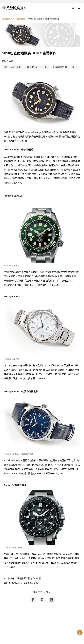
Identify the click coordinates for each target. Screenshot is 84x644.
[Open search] (73, 8)
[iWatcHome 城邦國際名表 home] (14, 8)
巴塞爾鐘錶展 (60, 67)
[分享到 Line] (51, 600)
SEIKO (45, 67)
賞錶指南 (21, 19)
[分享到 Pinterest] (42, 600)
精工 (74, 67)
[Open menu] (79, 8)
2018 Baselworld (13, 67)
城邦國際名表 (8, 19)
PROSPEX (31, 67)
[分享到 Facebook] (33, 600)
